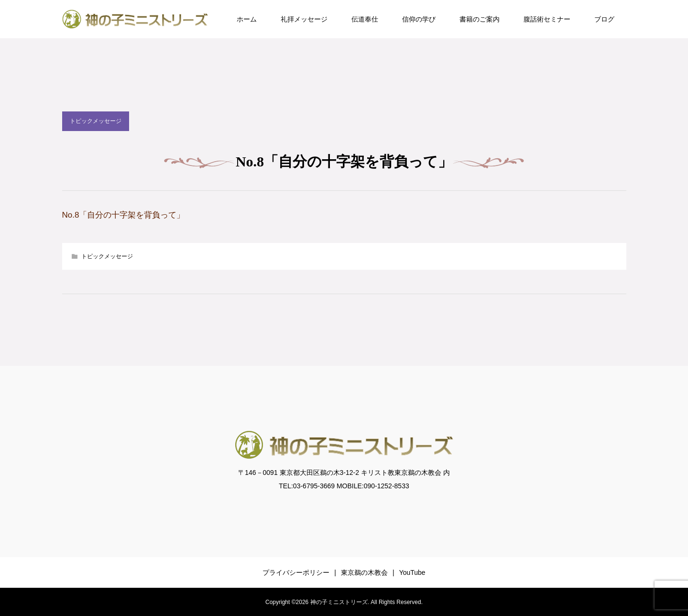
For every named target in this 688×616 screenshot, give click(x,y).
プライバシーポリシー (296, 572)
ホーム (247, 19)
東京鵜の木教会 (364, 572)
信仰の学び (419, 19)
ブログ (604, 19)
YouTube (412, 572)
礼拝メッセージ (304, 19)
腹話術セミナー (547, 19)
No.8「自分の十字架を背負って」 (124, 215)
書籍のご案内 (480, 19)
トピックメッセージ (96, 121)
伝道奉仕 (365, 19)
